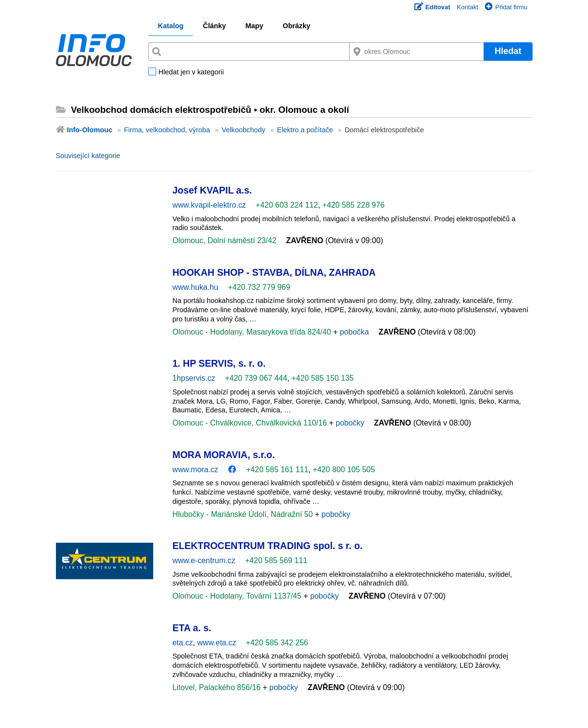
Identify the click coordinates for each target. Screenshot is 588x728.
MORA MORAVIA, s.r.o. (224, 455)
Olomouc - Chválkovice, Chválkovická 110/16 (251, 423)
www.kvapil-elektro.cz (209, 205)
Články (214, 26)
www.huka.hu (196, 287)
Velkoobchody (244, 130)
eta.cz (183, 643)
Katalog (171, 26)
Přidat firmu (506, 7)
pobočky (350, 423)
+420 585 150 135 (322, 378)
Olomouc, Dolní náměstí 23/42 (225, 240)
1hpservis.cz (194, 378)
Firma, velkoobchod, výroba (167, 130)
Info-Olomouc (90, 130)
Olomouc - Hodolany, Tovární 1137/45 (238, 596)
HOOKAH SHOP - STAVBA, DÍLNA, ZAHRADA (274, 272)
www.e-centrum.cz (204, 560)
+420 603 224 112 (287, 205)
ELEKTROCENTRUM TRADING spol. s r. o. (268, 546)
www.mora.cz (196, 470)
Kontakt (467, 7)
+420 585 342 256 (277, 643)
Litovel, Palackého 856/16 (218, 687)
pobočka (355, 332)
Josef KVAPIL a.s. (212, 190)
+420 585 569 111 (276, 560)
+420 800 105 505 (344, 470)
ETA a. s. (192, 628)
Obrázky (296, 26)
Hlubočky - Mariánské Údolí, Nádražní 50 (244, 514)
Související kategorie (88, 156)
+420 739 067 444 (256, 378)
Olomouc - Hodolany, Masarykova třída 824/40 (253, 332)
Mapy (254, 26)
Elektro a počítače (305, 130)
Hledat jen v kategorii (191, 72)
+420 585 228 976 (354, 205)
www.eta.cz (217, 643)
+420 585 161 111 (277, 470)
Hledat (508, 51)
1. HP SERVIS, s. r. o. (219, 363)
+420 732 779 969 (259, 287)
